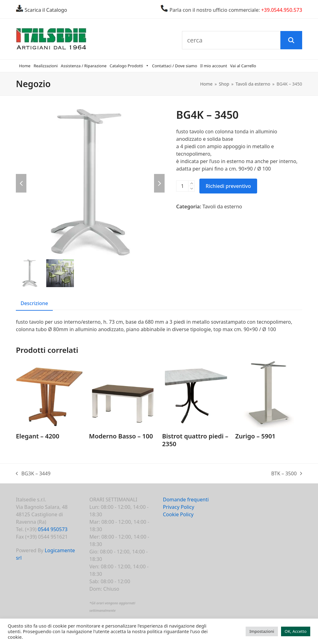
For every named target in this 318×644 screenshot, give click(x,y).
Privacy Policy (178, 507)
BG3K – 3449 (33, 474)
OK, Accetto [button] (296, 631)
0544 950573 (53, 529)
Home (25, 66)
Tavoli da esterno (222, 207)
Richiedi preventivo (228, 186)
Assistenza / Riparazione (84, 66)
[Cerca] (291, 40)
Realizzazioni (46, 66)
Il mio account (214, 66)
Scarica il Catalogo (45, 10)
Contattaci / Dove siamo (175, 66)
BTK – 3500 (287, 474)
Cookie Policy (178, 514)
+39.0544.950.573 (282, 10)
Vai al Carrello (243, 66)
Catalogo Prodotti (129, 66)
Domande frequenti (186, 500)
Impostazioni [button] (262, 631)
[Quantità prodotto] (182, 186)
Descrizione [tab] (34, 303)
